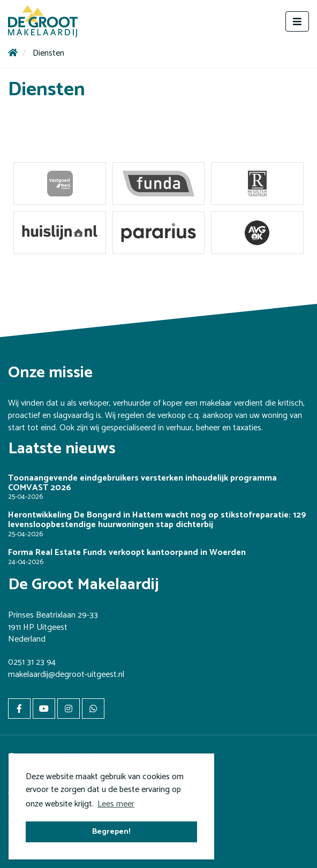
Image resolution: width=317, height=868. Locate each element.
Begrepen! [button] (111, 832)
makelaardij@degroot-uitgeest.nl (66, 675)
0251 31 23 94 (32, 662)
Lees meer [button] (116, 804)
